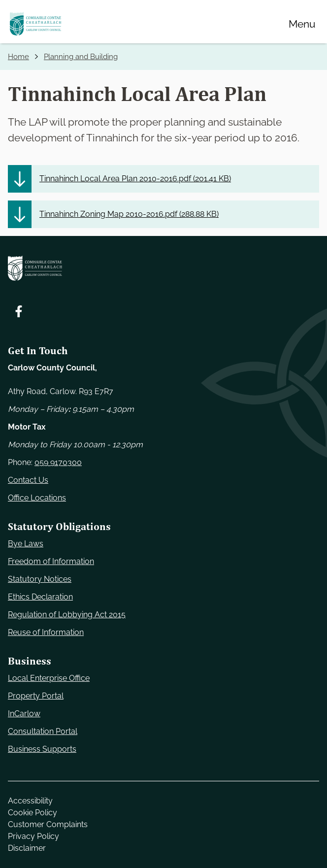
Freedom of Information (51, 561)
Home (18, 57)
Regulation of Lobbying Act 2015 (67, 615)
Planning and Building (81, 57)
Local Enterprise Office (49, 678)
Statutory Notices (40, 579)
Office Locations (37, 498)
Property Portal (36, 696)
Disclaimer (27, 848)
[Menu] (302, 24)
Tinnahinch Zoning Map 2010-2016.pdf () (129, 214)
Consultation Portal (43, 731)
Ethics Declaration (40, 597)
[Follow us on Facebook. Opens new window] (19, 311)
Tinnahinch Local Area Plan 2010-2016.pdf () (135, 179)
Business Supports (42, 749)
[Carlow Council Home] (163, 268)
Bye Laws (26, 544)
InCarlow (24, 714)
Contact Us (28, 480)
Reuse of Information (46, 632)
